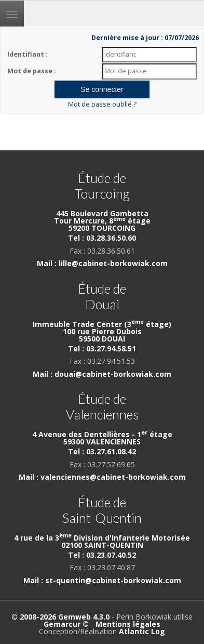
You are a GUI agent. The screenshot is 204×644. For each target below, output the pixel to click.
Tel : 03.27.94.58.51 (102, 349)
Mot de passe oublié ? (102, 104)
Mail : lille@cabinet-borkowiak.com (102, 263)
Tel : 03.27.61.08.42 (102, 451)
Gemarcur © (66, 624)
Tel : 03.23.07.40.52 (102, 555)
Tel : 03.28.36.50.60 (102, 238)
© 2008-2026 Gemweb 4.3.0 (60, 617)
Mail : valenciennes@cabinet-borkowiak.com (102, 477)
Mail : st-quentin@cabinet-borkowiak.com (102, 580)
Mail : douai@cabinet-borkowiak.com (102, 374)
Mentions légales (128, 624)
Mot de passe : (32, 71)
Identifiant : (28, 54)
